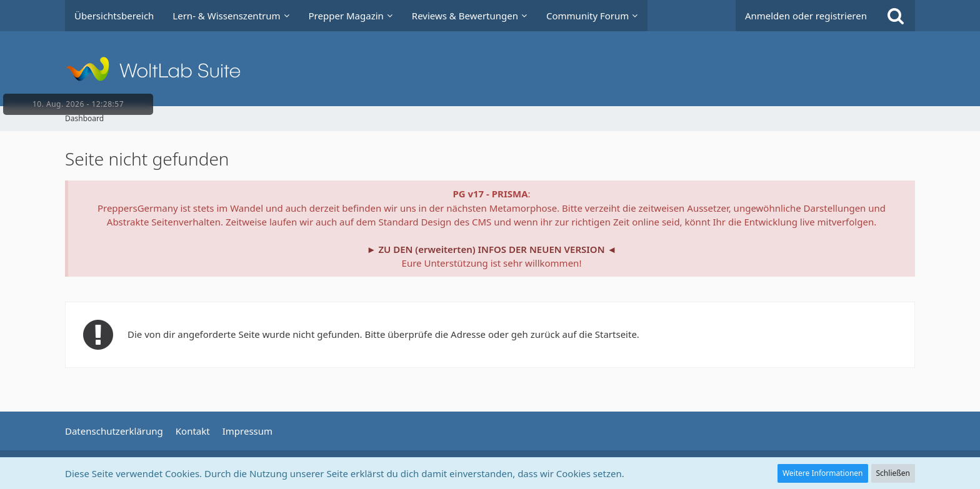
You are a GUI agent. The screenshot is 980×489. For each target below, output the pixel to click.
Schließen (893, 473)
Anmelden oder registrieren (806, 16)
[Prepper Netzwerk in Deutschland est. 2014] (490, 69)
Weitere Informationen (823, 473)
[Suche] (896, 16)
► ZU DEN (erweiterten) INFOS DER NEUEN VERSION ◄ (492, 249)
